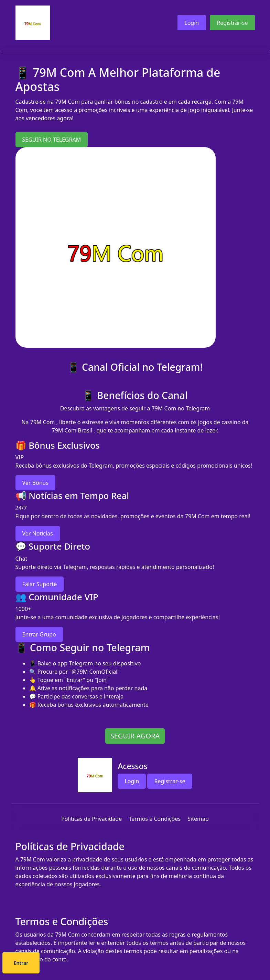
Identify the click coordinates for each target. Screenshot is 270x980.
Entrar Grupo (39, 634)
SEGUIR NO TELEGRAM (52, 140)
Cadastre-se (114, 964)
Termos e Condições (155, 819)
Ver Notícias (38, 533)
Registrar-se (232, 23)
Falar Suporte (40, 584)
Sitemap (198, 819)
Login (192, 23)
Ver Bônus (36, 483)
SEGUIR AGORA (135, 736)
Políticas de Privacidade (91, 819)
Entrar (158, 964)
